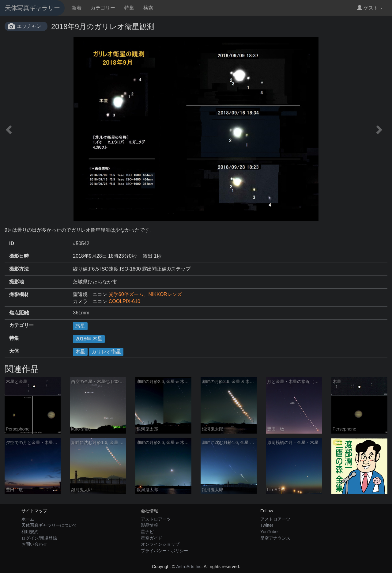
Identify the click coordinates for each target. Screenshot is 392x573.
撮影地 (17, 282)
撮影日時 (19, 256)
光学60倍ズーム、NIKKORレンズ (145, 294)
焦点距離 (19, 313)
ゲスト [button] (370, 8)
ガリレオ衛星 (106, 352)
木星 (80, 352)
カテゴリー (103, 8)
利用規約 (30, 532)
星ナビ (147, 532)
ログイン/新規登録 (39, 538)
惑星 (80, 326)
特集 (129, 8)
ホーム (28, 519)
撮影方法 (19, 269)
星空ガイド (152, 538)
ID (12, 243)
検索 (148, 8)
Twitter (267, 525)
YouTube (269, 532)
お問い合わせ (34, 544)
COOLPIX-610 (124, 301)
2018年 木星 (89, 339)
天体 (14, 351)
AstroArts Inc (189, 567)
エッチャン (29, 26)
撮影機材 (19, 294)
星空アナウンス (275, 538)
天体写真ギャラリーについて (49, 525)
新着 (77, 8)
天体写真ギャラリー (32, 8)
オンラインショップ (160, 544)
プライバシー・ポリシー (164, 551)
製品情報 (149, 525)
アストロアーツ (156, 519)
